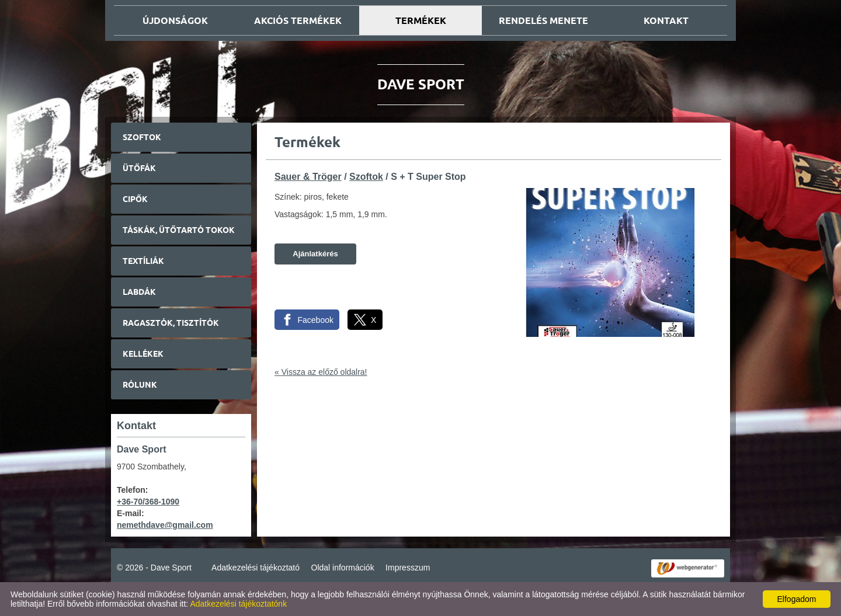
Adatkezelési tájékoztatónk (238, 604)
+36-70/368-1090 (148, 502)
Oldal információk (343, 568)
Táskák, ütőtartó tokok (179, 230)
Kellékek (143, 354)
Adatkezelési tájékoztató (256, 568)
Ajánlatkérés (315, 254)
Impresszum (408, 568)
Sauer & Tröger (308, 177)
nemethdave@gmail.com (165, 525)
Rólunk (140, 385)
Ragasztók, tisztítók (171, 323)
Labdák (139, 292)
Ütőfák (139, 168)
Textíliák (143, 261)
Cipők (135, 199)
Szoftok (142, 137)
